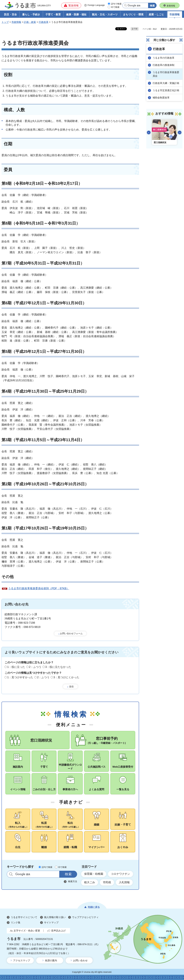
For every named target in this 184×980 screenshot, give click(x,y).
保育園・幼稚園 (94, 874)
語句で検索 (116, 4)
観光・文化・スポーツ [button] (105, 15)
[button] (71, 5)
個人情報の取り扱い (55, 917)
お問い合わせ (80, 960)
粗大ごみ (90, 882)
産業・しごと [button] (156, 15)
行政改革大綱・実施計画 (166, 83)
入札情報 (124, 882)
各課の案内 (51, 960)
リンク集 (16, 922)
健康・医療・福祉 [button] (76, 15)
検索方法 (73, 881)
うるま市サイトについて (24, 917)
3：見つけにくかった (66, 677)
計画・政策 (30, 22)
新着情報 (171, 6)
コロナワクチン (121, 874)
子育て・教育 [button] (53, 15)
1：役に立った (16, 667)
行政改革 (44, 22)
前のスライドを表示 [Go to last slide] (149, 132)
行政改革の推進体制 (163, 65)
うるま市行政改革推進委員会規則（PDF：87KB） (39, 588)
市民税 (107, 882)
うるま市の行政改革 (163, 58)
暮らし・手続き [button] (31, 15)
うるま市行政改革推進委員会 (166, 74)
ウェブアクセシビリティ (85, 917)
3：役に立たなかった (58, 667)
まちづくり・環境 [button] (133, 15)
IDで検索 (115, 7)
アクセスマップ (22, 960)
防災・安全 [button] (10, 15)
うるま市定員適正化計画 (166, 90)
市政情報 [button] (174, 15)
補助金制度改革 (161, 98)
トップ (5, 22)
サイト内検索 (11, 874)
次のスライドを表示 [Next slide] (180, 132)
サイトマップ (51, 922)
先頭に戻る (94, 907)
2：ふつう (35, 667)
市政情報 (16, 22)
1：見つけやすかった (20, 677)
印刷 (136, 29)
